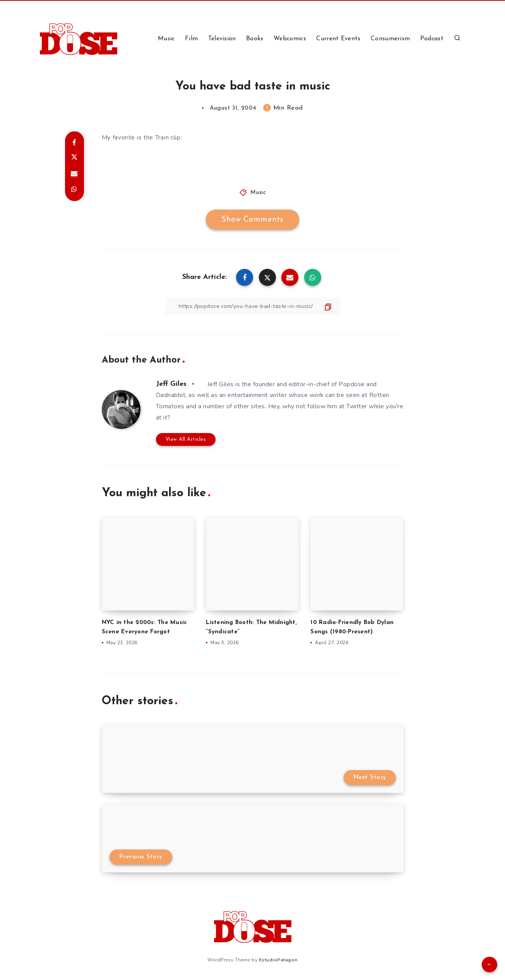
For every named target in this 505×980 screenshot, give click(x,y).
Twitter (357, 406)
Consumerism (390, 39)
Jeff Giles (171, 384)
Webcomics (290, 39)
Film (191, 39)
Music (166, 39)
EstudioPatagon (278, 960)
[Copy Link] (253, 306)
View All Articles (186, 439)
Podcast (432, 39)
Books (255, 39)
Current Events (338, 39)
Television (222, 39)
